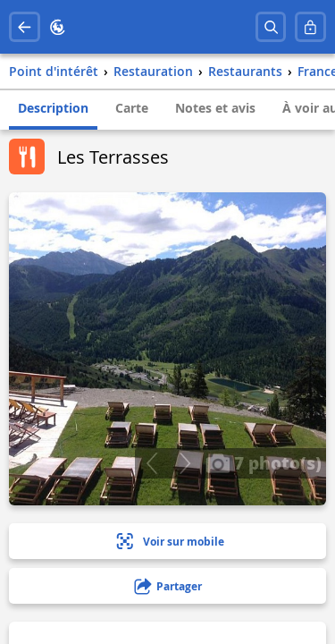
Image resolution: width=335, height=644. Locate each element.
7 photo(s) (264, 462)
